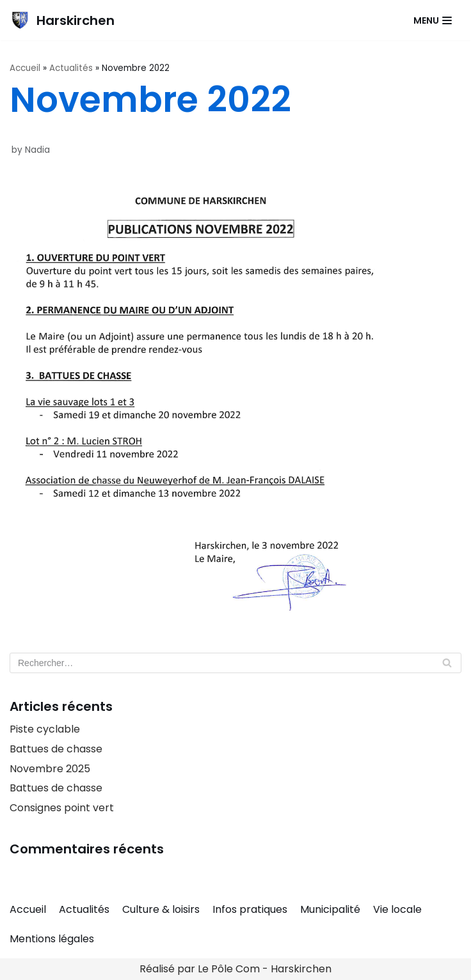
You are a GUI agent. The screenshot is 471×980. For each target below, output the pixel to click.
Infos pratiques (250, 909)
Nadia (37, 150)
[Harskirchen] (62, 20)
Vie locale (397, 909)
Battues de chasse (56, 749)
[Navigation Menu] (433, 20)
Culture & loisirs (161, 909)
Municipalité (330, 909)
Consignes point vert (62, 808)
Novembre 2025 (50, 769)
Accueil (25, 68)
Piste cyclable (45, 729)
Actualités (71, 68)
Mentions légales (52, 939)
